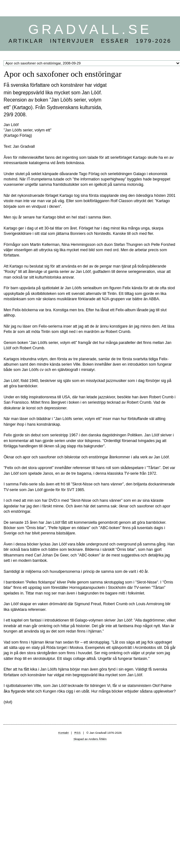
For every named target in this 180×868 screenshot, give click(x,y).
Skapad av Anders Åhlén (90, 739)
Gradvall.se (90, 29)
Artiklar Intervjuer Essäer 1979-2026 (90, 41)
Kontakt (63, 733)
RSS (77, 733)
